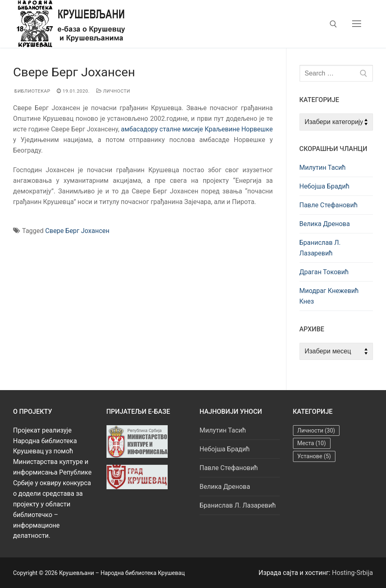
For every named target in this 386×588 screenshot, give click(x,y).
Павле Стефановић (329, 205)
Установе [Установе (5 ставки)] (314, 456)
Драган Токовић (324, 272)
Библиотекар (32, 91)
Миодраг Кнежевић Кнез (329, 296)
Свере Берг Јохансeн (77, 231)
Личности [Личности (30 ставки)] (316, 430)
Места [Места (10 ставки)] (312, 443)
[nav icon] (357, 24)
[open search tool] (333, 24)
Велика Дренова (325, 224)
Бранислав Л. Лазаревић (320, 248)
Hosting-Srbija (353, 573)
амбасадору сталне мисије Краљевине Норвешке (197, 129)
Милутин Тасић (323, 168)
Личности (113, 91)
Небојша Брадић (325, 186)
